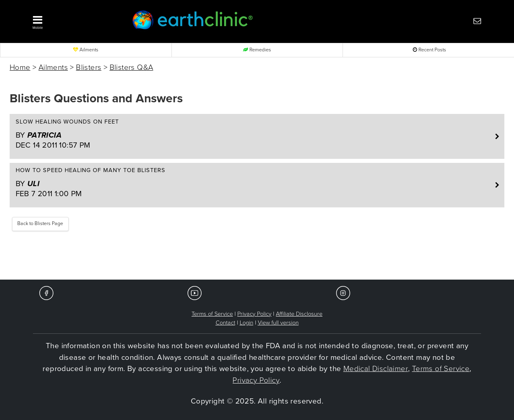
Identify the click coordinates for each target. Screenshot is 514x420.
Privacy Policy (254, 314)
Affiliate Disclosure (299, 314)
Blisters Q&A (132, 67)
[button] (70, 20)
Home (20, 67)
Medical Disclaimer (376, 369)
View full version (278, 323)
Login (247, 323)
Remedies (257, 50)
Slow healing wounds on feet (253, 134)
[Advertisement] (257, 256)
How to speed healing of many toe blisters (253, 183)
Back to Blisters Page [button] (40, 224)
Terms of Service (212, 314)
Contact (225, 323)
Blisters (89, 67)
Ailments (86, 50)
